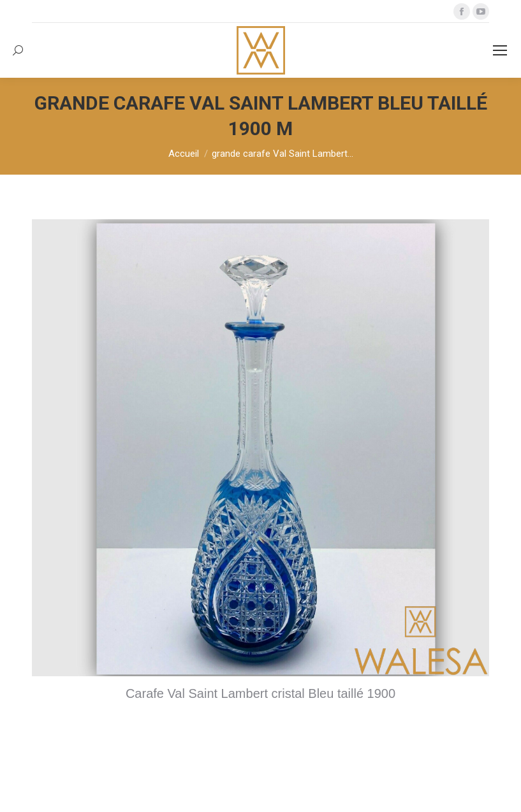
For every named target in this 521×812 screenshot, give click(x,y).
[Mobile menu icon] (500, 50)
